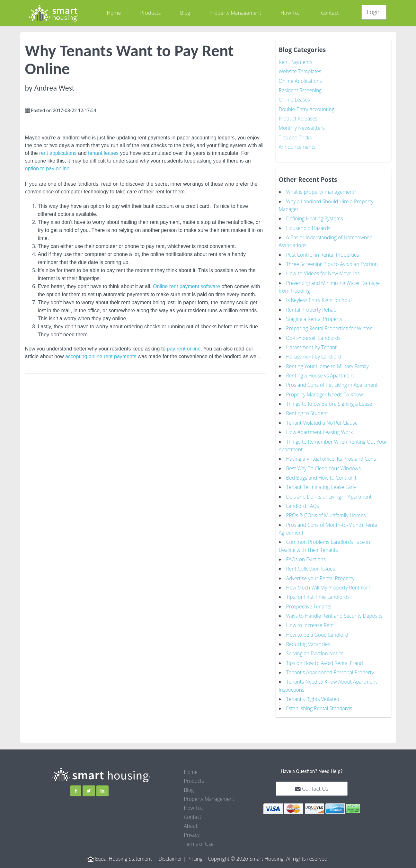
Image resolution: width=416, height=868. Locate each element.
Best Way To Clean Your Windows (325, 464)
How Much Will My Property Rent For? (330, 582)
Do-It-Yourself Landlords (314, 335)
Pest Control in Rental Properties (324, 253)
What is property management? (323, 191)
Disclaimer (171, 851)
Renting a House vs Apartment (321, 372)
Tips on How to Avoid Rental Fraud (326, 656)
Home (114, 13)
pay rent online (184, 349)
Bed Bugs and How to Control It (323, 473)
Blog (185, 13)
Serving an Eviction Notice (316, 647)
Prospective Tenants (310, 600)
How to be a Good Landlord (318, 628)
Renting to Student (308, 410)
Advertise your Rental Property (321, 572)
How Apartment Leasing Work (321, 428)
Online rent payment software (186, 286)
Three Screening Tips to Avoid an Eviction (333, 262)
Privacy (192, 828)
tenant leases (103, 153)
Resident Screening (301, 90)
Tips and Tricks (296, 137)
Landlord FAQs (303, 501)
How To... (291, 13)
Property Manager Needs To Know (326, 391)
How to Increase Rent (311, 619)
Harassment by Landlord (315, 354)
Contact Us (312, 781)
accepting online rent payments (101, 356)
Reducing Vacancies (309, 638)
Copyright (220, 851)
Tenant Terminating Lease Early (322, 483)
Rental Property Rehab (312, 307)
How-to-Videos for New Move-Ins (324, 271)
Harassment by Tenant (312, 344)
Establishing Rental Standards (320, 701)
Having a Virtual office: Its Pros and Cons (332, 455)
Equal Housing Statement (123, 851)
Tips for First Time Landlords (319, 591)
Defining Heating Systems (315, 217)
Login (374, 12)
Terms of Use (199, 837)
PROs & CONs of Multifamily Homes (327, 510)
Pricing (196, 851)
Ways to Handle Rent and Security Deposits (336, 610)
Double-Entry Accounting (307, 109)
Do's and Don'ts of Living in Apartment (330, 492)
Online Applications (301, 81)
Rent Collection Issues (311, 563)
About (191, 819)
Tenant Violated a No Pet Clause (323, 419)
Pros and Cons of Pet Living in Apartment (333, 382)
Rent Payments (296, 62)
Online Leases (295, 99)
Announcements (298, 146)
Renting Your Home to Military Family (329, 363)
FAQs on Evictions (307, 554)
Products (150, 13)
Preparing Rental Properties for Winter (330, 326)
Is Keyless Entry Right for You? (320, 298)
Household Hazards (309, 226)
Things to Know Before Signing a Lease (331, 400)
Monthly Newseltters (302, 127)
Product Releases (299, 118)
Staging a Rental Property (315, 316)
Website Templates (301, 71)
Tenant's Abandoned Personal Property (332, 666)
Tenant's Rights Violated (314, 692)
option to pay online (47, 168)
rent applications (58, 153)
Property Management (235, 13)
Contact (330, 13)
